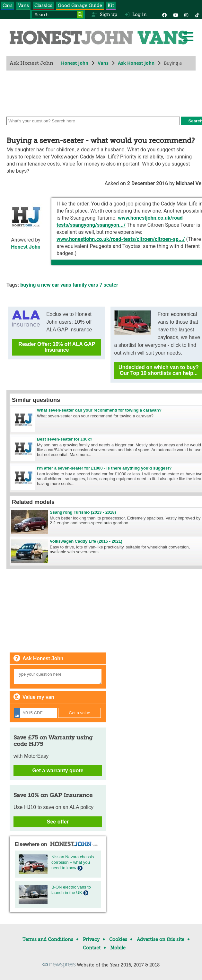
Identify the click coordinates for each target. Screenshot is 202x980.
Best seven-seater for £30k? (65, 439)
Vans (23, 5)
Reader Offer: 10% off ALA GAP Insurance (57, 347)
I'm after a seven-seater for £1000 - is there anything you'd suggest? (104, 468)
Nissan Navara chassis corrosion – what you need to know (73, 862)
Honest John (75, 63)
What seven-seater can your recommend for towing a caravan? (99, 410)
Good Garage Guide (80, 5)
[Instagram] (186, 14)
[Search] (80, 14)
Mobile (118, 948)
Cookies (118, 939)
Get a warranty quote (58, 771)
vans (66, 285)
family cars (85, 285)
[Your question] (58, 677)
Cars (8, 5)
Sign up (104, 14)
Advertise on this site (161, 939)
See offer (58, 822)
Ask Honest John (136, 63)
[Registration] (35, 713)
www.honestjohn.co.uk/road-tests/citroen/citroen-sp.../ (121, 239)
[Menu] (188, 37)
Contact (92, 948)
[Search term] (57, 14)
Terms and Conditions (48, 939)
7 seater (109, 285)
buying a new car (40, 285)
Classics (43, 5)
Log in (136, 14)
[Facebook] (164, 14)
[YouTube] (175, 14)
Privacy (91, 939)
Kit (111, 5)
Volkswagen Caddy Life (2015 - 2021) (86, 541)
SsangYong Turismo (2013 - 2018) (83, 512)
